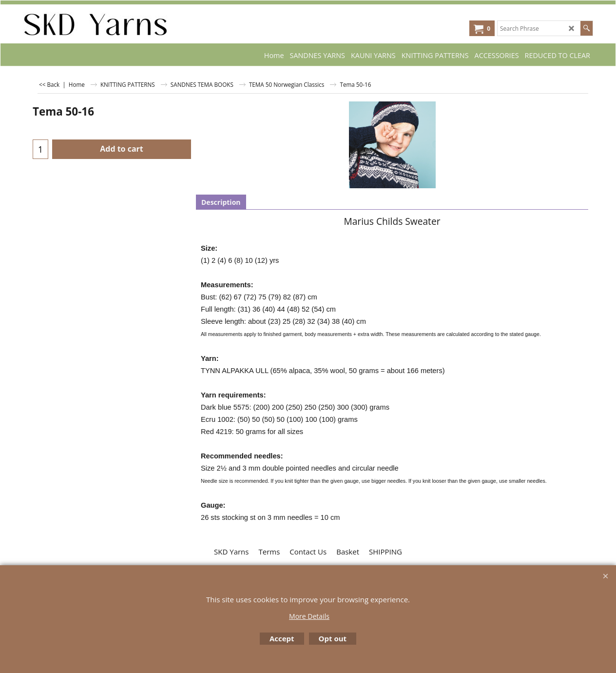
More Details (309, 616)
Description (221, 202)
